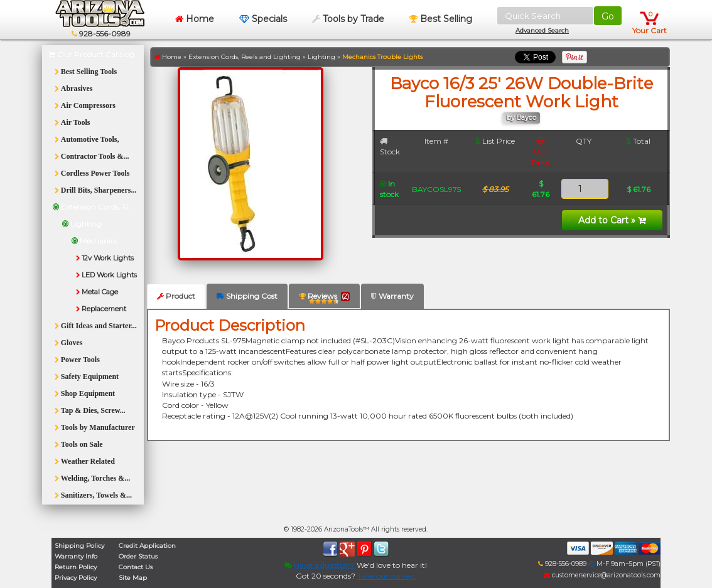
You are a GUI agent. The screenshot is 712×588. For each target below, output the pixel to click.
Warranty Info (76, 556)
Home (195, 19)
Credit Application (147, 546)
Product (176, 296)
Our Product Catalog (91, 54)
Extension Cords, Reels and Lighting (245, 57)
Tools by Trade (348, 19)
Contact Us (136, 567)
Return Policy (76, 567)
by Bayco (521, 118)
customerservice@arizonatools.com (602, 575)
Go (608, 16)
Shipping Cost (247, 296)
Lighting (321, 57)
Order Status (138, 556)
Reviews (324, 298)
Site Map (133, 578)
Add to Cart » (612, 220)
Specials (263, 19)
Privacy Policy (76, 578)
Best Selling (441, 19)
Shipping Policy (79, 546)
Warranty (392, 296)
